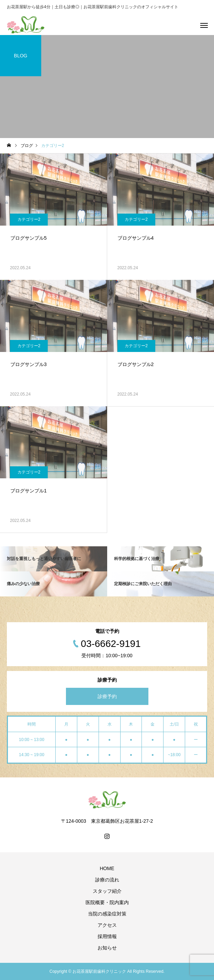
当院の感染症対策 (107, 914)
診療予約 (107, 696)
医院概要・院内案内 (107, 902)
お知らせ (107, 948)
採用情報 (107, 936)
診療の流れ (107, 880)
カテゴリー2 (29, 219)
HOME (107, 868)
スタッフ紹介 (107, 891)
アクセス (107, 925)
